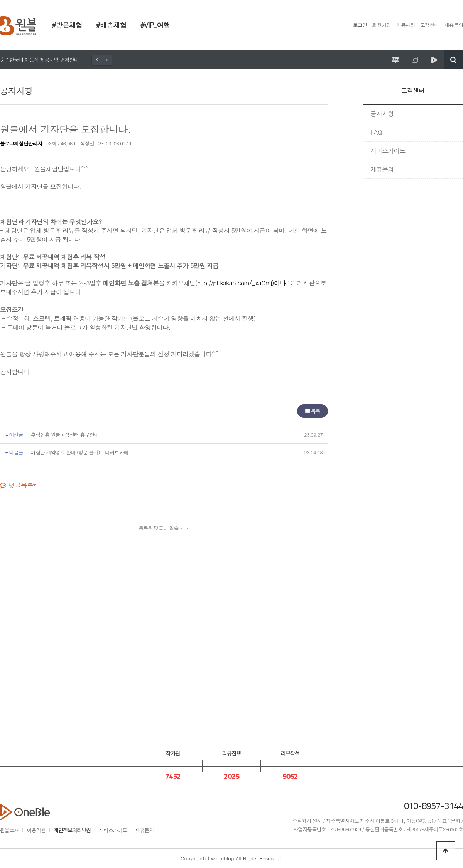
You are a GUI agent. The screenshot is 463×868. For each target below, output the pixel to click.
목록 (313, 411)
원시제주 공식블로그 (395, 60)
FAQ (376, 132)
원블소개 (9, 830)
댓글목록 (17, 485)
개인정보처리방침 (72, 830)
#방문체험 (67, 25)
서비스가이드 (388, 151)
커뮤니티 (406, 25)
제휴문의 (454, 25)
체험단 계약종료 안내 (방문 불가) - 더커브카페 (80, 452)
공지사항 (382, 114)
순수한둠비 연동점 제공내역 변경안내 (39, 60)
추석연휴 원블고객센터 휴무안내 (65, 435)
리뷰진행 (231, 753)
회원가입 (382, 25)
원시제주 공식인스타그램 (415, 60)
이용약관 (36, 830)
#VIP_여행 (155, 25)
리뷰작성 (290, 753)
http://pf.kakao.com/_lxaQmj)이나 (241, 283)
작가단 (173, 753)
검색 (453, 60)
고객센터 (429, 25)
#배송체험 (111, 25)
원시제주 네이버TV (434, 60)
